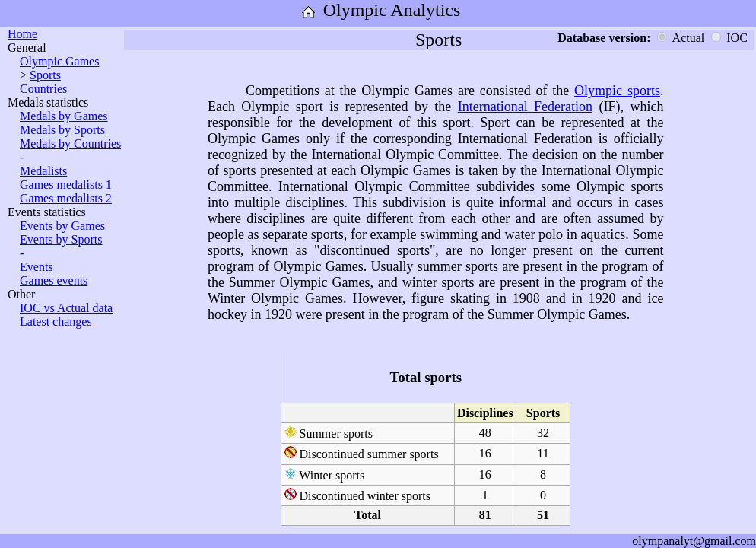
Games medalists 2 (66, 198)
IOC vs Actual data (66, 308)
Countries (43, 89)
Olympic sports (617, 91)
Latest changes (56, 322)
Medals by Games (64, 116)
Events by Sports (61, 239)
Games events (54, 280)
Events (37, 267)
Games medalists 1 (66, 185)
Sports (45, 75)
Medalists (43, 171)
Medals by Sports (62, 130)
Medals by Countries (70, 143)
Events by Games (62, 226)
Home (22, 34)
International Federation (525, 107)
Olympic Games (59, 61)
